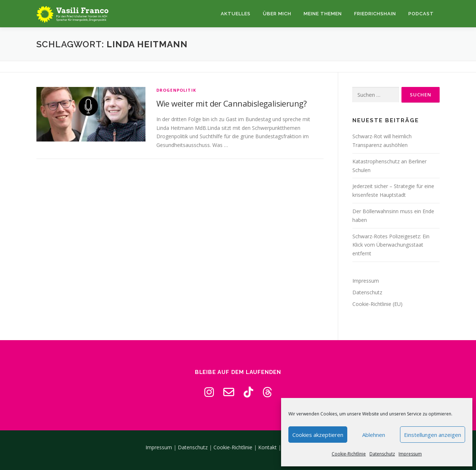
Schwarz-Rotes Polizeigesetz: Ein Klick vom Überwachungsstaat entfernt (391, 245)
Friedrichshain (375, 14)
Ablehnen (374, 435)
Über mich (277, 14)
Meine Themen (323, 14)
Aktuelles (236, 14)
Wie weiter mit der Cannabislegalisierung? (232, 103)
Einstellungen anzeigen (433, 435)
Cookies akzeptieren (318, 435)
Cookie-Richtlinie (349, 454)
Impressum (410, 454)
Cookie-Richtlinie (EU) (377, 304)
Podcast (421, 14)
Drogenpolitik (176, 90)
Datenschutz (382, 454)
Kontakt (267, 447)
